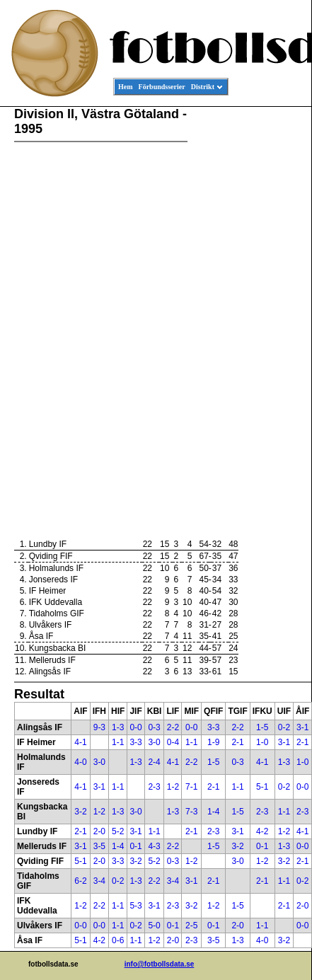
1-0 (262, 742)
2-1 (237, 742)
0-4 (173, 742)
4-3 (154, 846)
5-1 (262, 787)
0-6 (118, 940)
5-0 (154, 926)
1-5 (262, 727)
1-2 (173, 787)
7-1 (191, 787)
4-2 (262, 831)
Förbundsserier (162, 87)
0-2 (284, 727)
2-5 (191, 926)
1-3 (118, 727)
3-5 (99, 846)
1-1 (118, 742)
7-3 (191, 812)
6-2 (80, 881)
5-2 (118, 831)
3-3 (213, 727)
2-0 (99, 831)
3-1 (302, 727)
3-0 (154, 742)
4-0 (80, 762)
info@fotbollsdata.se (160, 964)
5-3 (135, 906)
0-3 (154, 727)
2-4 (154, 762)
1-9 (213, 742)
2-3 (154, 787)
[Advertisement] (248, 323)
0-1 (135, 846)
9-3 (99, 727)
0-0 (135, 727)
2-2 (173, 727)
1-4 (213, 812)
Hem (126, 87)
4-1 (80, 742)
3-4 (99, 881)
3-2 (80, 812)
